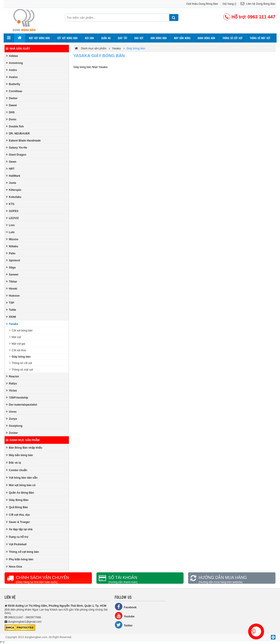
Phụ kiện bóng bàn (20, 559)
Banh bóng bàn (206, 38)
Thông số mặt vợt (260, 38)
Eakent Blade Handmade (23, 140)
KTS (10, 204)
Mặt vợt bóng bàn (39, 38)
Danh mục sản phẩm (23, 440)
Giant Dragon (16, 155)
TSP (10, 303)
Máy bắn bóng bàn (19, 455)
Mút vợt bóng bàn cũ (21, 485)
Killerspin (14, 190)
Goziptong (14, 426)
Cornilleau (14, 91)
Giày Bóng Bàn (17, 500)
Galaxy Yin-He (16, 148)
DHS (10, 112)
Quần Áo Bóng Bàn (20, 493)
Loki (10, 232)
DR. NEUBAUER (18, 133)
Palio (11, 253)
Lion (10, 225)
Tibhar (11, 282)
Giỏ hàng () (229, 4)
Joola (11, 183)
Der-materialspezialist (21, 405)
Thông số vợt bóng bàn (22, 552)
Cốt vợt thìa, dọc (18, 515)
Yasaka (12, 324)
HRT (10, 169)
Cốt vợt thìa (18, 350)
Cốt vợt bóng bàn (67, 38)
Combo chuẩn (16, 470)
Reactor (13, 376)
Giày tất (122, 38)
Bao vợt (139, 38)
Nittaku (12, 246)
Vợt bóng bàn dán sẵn (22, 478)
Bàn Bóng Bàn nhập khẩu (24, 448)
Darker (12, 98)
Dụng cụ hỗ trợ (17, 537)
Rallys (11, 383)
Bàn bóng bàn (159, 38)
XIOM (11, 317)
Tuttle (11, 310)
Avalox (12, 77)
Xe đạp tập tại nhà (19, 529)
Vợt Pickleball (16, 544)
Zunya (11, 419)
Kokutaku (14, 197)
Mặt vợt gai (17, 344)
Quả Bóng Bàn (17, 507)
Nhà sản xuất (18, 49)
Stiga (11, 267)
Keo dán (89, 38)
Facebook (126, 607)
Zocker (12, 433)
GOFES (12, 211)
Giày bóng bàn (20, 357)
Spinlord (13, 260)
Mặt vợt (15, 337)
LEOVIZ (12, 218)
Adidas (12, 56)
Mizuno (12, 239)
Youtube (125, 616)
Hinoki (12, 289)
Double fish (15, 126)
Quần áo (106, 38)
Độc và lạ (13, 463)
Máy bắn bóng (182, 38)
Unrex (11, 412)
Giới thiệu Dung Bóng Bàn (202, 4)
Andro (11, 70)
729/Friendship (17, 398)
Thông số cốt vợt (232, 38)
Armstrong (14, 63)
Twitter (124, 625)
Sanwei (12, 274)
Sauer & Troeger (18, 522)
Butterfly (13, 84)
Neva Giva (14, 567)
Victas (11, 390)
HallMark (13, 176)
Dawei (11, 105)
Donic (11, 119)
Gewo (11, 162)
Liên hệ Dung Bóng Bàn (258, 4)
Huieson (13, 296)
